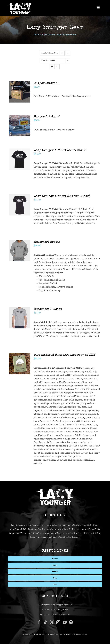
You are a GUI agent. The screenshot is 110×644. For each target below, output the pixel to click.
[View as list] (57, 67)
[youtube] (65, 622)
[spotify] (71, 622)
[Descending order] (68, 53)
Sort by (50, 53)
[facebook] (39, 622)
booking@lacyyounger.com (59, 605)
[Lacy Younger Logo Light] (20, 4)
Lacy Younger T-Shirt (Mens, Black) (60, 150)
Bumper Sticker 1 (47, 83)
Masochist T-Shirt (48, 309)
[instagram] (58, 622)
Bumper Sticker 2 (47, 117)
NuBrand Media (80, 635)
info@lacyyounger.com (58, 610)
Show (48, 60)
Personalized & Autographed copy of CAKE (65, 355)
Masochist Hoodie (47, 242)
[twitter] (52, 622)
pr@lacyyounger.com (60, 614)
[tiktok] (45, 622)
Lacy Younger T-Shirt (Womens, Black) (62, 196)
